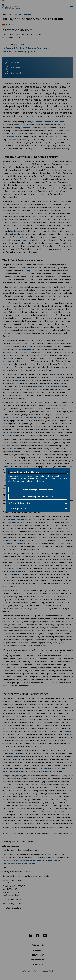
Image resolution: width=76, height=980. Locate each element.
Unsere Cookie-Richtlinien (24, 472)
